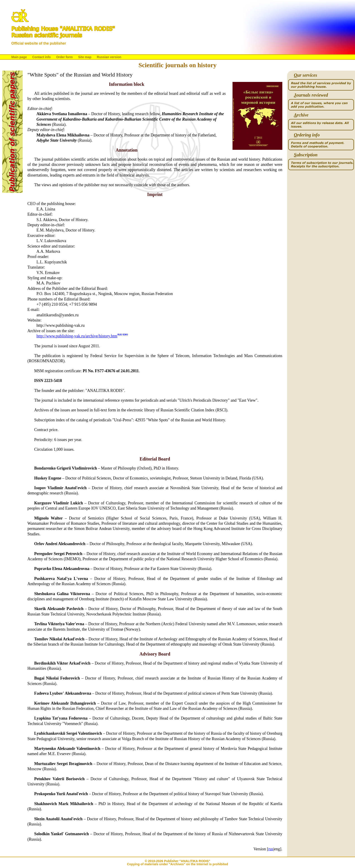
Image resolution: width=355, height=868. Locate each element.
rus (271, 849)
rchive (301, 115)
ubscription (306, 155)
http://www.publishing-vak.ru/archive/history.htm (77, 336)
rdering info (307, 135)
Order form (64, 57)
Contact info (41, 57)
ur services (306, 75)
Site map (85, 57)
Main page (19, 57)
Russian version (109, 57)
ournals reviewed (311, 95)
